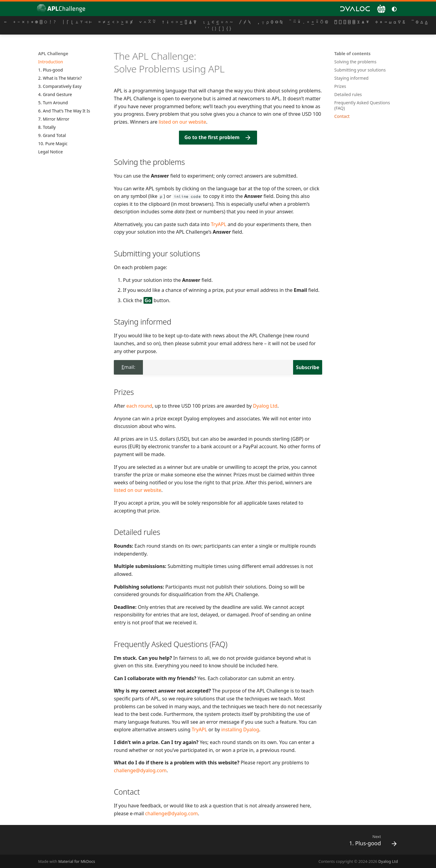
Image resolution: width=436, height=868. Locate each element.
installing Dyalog (240, 729)
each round (139, 406)
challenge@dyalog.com (140, 770)
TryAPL (218, 224)
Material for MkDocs (77, 861)
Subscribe (307, 367)
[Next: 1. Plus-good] (371, 842)
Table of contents (352, 54)
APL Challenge (53, 54)
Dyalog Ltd (265, 406)
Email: (128, 367)
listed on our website (182, 122)
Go (148, 300)
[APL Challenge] (59, 9)
